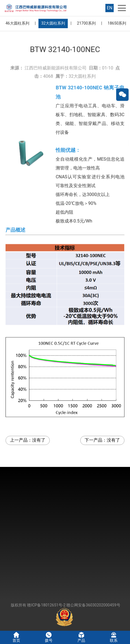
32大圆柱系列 (53, 23)
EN (110, 8)
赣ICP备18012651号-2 (46, 605)
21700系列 (86, 23)
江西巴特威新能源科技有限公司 (56, 56)
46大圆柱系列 (17, 23)
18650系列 (117, 23)
